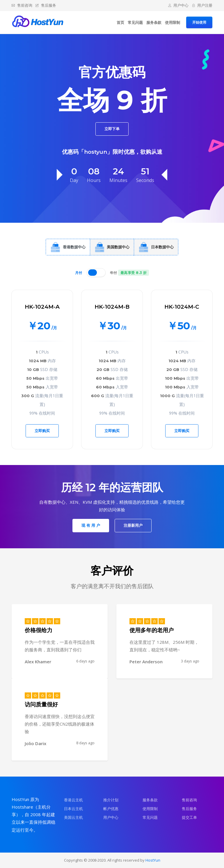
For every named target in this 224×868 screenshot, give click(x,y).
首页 (120, 22)
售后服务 (46, 5)
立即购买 (42, 431)
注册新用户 (133, 525)
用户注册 (202, 5)
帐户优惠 (111, 809)
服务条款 (154, 22)
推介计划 (111, 800)
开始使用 (199, 22)
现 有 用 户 (91, 525)
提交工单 (189, 817)
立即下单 (112, 129)
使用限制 (173, 22)
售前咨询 (22, 5)
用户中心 (178, 5)
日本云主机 (73, 809)
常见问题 (135, 22)
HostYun (153, 860)
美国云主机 (73, 817)
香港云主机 (73, 800)
